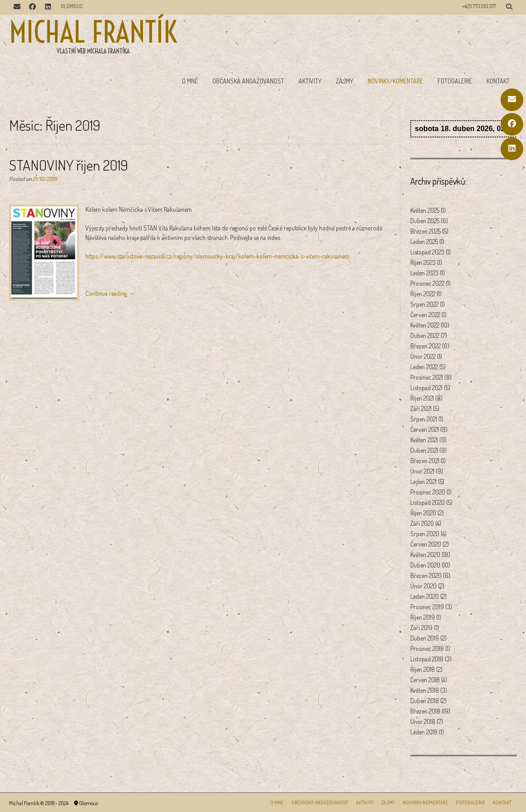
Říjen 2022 (423, 294)
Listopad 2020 (428, 502)
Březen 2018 (425, 711)
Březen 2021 (425, 461)
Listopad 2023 (427, 252)
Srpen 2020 (425, 534)
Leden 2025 (424, 242)
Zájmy (344, 81)
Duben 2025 (425, 221)
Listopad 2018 (427, 659)
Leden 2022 (424, 367)
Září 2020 (422, 523)
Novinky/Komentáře (395, 81)
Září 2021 (421, 408)
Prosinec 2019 (427, 607)
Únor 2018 (423, 722)
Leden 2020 (425, 596)
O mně (190, 81)
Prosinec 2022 (427, 283)
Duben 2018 (425, 701)
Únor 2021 (422, 471)
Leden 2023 (424, 273)
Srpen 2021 (424, 419)
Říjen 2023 (423, 262)
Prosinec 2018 (427, 648)
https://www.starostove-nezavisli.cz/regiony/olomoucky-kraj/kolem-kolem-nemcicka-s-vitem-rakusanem (217, 256)
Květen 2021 (424, 440)
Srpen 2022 (424, 304)
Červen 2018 (425, 680)
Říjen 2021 (422, 398)
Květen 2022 (425, 325)
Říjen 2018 (423, 669)
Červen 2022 (425, 315)
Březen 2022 (425, 346)
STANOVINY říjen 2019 (69, 165)
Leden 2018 (424, 732)
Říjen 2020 (423, 513)
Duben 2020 (425, 565)
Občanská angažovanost (248, 81)
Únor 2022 (423, 356)
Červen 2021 (425, 429)
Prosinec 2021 (427, 377)
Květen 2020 (425, 555)
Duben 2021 (424, 450)
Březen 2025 (425, 231)
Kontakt (498, 81)
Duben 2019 (425, 638)
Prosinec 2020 (428, 492)
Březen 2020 (426, 575)
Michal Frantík (93, 32)
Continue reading (110, 293)
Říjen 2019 (423, 617)
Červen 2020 (426, 544)
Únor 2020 (423, 586)
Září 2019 (421, 628)
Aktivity (310, 81)
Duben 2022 (425, 335)
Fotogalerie (455, 81)
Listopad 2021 (426, 388)
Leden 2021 (423, 482)
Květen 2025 (425, 210)
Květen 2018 (425, 690)
